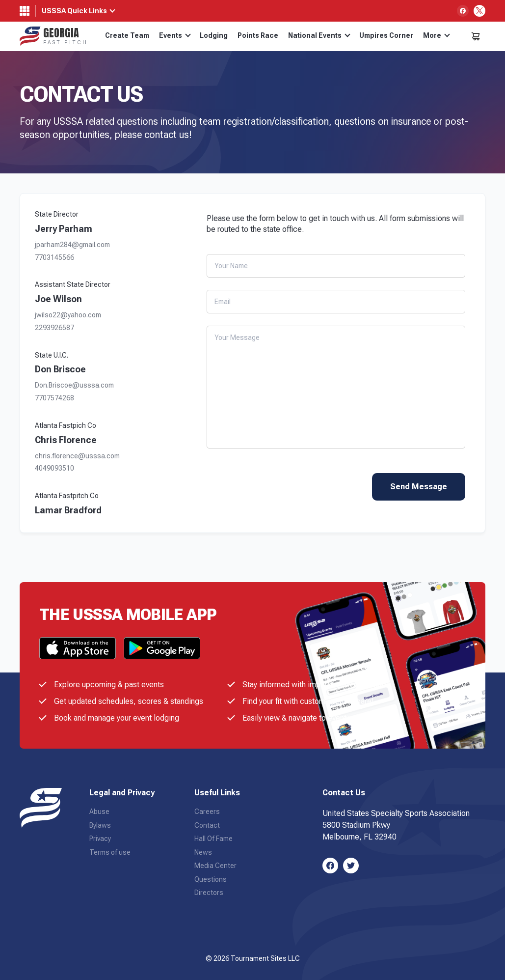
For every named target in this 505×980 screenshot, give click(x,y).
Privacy (100, 839)
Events (175, 35)
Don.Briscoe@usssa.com (74, 385)
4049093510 (54, 468)
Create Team (127, 35)
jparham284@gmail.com (72, 245)
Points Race (258, 35)
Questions (211, 879)
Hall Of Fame (213, 839)
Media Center (215, 866)
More (437, 35)
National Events (319, 35)
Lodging (214, 35)
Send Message (419, 487)
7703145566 (54, 258)
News (203, 852)
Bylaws (100, 825)
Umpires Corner (386, 35)
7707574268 (54, 398)
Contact (207, 825)
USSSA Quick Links (74, 11)
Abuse (99, 812)
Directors (209, 893)
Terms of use (110, 852)
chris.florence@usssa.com (77, 456)
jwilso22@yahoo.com (68, 315)
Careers (207, 812)
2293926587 (54, 328)
